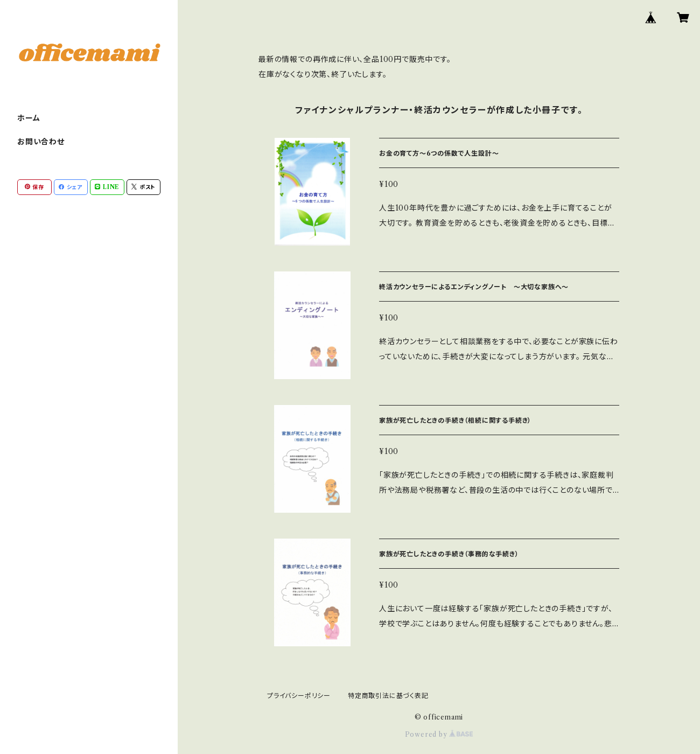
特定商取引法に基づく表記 (388, 696)
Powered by (439, 734)
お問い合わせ (41, 142)
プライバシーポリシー (299, 696)
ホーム (29, 118)
